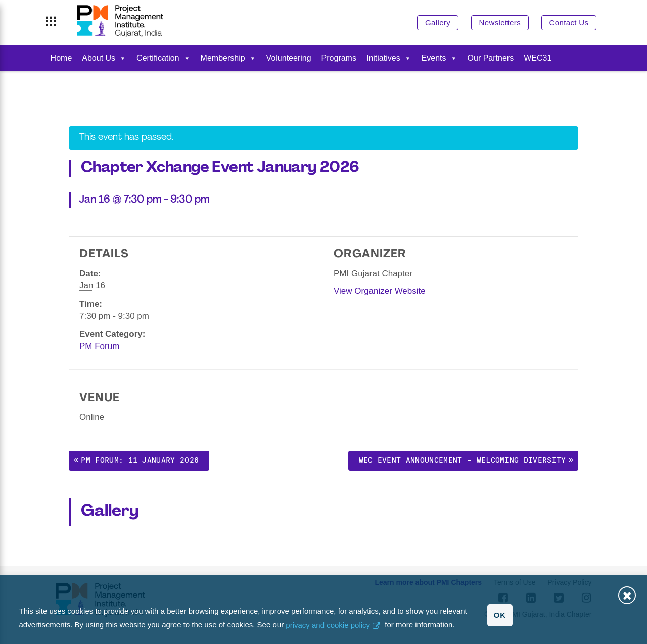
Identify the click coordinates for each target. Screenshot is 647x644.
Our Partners (491, 58)
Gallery (438, 22)
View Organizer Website (380, 291)
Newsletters (500, 22)
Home (61, 58)
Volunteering (289, 58)
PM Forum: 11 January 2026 (140, 460)
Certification (163, 58)
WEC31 (538, 58)
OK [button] (500, 615)
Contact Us (569, 22)
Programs (339, 58)
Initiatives (389, 58)
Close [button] (627, 595)
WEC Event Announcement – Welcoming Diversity (463, 460)
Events (440, 58)
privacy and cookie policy (328, 625)
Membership (228, 58)
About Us (104, 58)
